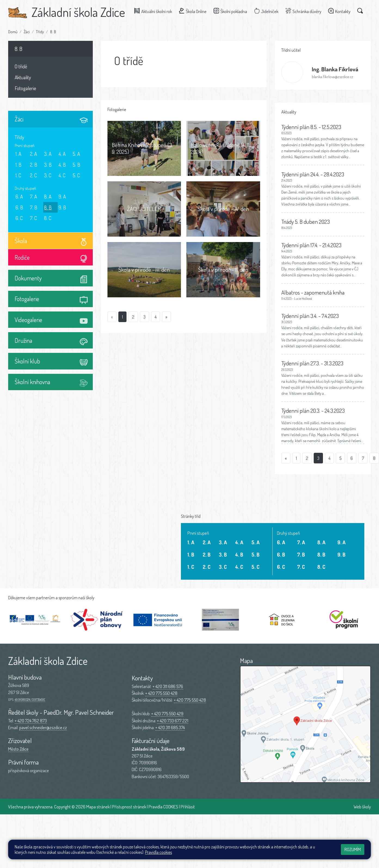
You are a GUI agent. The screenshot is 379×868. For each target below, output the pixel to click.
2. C (33, 175)
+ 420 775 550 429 (167, 713)
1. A (18, 154)
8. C (48, 218)
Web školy (362, 807)
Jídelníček (267, 11)
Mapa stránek (98, 807)
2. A (33, 154)
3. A (48, 154)
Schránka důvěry (305, 11)
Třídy (40, 32)
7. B (34, 207)
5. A (76, 154)
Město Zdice (18, 749)
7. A (33, 196)
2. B (34, 165)
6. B (19, 207)
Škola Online (194, 11)
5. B (76, 165)
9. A (62, 196)
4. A (62, 154)
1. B (19, 165)
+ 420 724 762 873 (31, 721)
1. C (18, 175)
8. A (48, 196)
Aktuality (23, 77)
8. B (53, 32)
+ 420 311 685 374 (170, 727)
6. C (19, 218)
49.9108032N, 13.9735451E (30, 700)
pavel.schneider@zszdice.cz (43, 727)
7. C (33, 218)
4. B (62, 165)
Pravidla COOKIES (163, 807)
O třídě (21, 66)
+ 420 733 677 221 (173, 721)
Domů (13, 32)
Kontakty (341, 11)
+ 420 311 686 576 (168, 686)
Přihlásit (188, 807)
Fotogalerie (25, 88)
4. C (62, 175)
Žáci (27, 32)
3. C (48, 175)
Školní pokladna (232, 11)
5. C (76, 175)
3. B (48, 165)
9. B (62, 207)
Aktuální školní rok (154, 11)
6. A (19, 196)
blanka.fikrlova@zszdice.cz (332, 77)
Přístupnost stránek (129, 807)
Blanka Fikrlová (335, 69)
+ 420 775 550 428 (161, 693)
